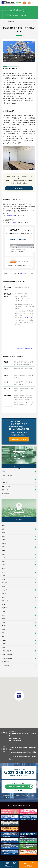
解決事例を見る (19, 188)
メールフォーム (15, 222)
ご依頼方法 (22, 273)
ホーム (3, 22)
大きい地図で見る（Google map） (25, 348)
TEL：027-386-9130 (15, 738)
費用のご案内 (12, 215)
